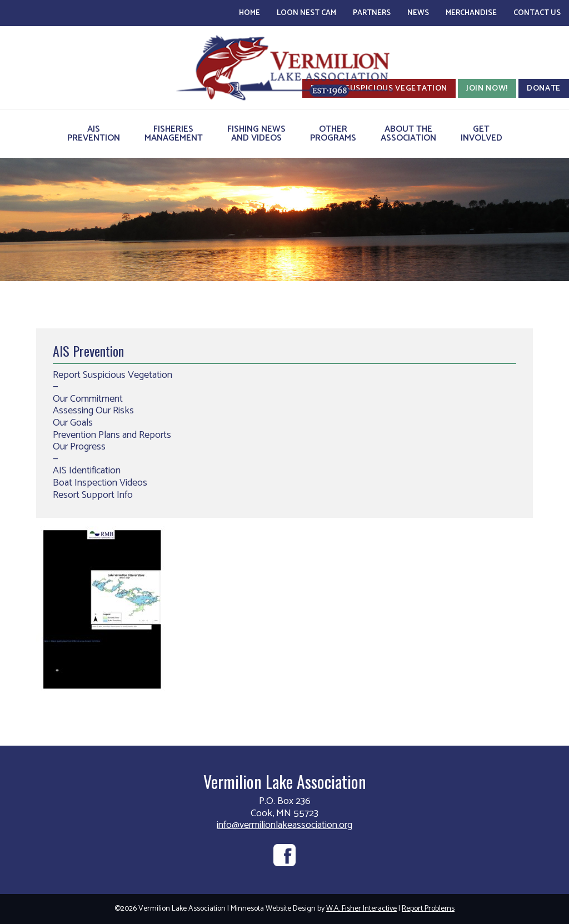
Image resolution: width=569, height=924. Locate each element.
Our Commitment (88, 399)
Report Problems (428, 909)
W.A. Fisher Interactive (361, 909)
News (418, 13)
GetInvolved (481, 134)
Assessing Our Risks (93, 411)
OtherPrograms (333, 134)
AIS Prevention (88, 351)
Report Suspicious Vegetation (113, 375)
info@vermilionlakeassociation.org (284, 825)
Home (249, 13)
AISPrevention (94, 134)
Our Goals (73, 423)
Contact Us (537, 13)
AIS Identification (87, 471)
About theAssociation (408, 134)
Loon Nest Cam (306, 13)
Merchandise (471, 13)
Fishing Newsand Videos (256, 134)
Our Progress (79, 447)
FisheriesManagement (174, 134)
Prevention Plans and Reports (112, 435)
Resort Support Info (93, 495)
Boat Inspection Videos (100, 483)
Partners (372, 13)
